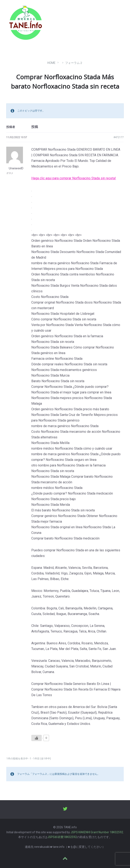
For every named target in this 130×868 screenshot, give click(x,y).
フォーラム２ (74, 63)
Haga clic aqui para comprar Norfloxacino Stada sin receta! (74, 178)
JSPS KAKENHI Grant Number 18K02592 (97, 832)
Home (51, 63)
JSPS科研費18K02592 (62, 837)
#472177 (119, 137)
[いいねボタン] (37, 738)
